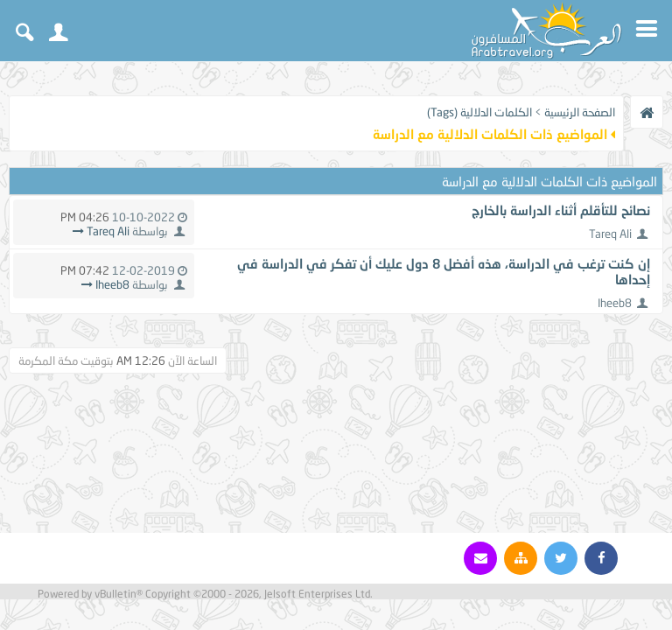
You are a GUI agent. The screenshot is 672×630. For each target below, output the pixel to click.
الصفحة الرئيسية (580, 112)
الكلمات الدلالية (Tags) (479, 112)
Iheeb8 (615, 303)
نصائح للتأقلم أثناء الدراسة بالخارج (561, 210)
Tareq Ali (610, 234)
